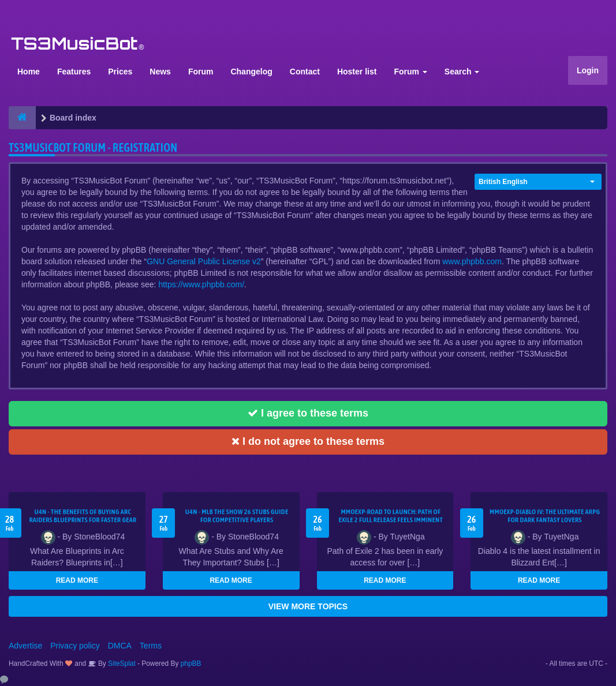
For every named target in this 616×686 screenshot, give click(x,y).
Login (588, 70)
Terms (151, 646)
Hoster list (357, 72)
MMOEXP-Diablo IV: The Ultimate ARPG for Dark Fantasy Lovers (545, 516)
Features (74, 72)
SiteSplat (121, 663)
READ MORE (77, 580)
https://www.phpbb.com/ (201, 284)
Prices (120, 72)
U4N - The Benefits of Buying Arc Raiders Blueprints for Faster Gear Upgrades (83, 520)
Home (29, 72)
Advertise (25, 646)
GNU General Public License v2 (204, 261)
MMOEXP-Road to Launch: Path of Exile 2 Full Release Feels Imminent (391, 516)
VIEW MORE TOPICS (308, 606)
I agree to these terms (308, 413)
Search (462, 72)
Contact (305, 72)
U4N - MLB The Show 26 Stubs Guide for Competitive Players (237, 516)
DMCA (120, 646)
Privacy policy (75, 646)
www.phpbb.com (472, 261)
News (160, 72)
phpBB (191, 663)
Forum (201, 72)
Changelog (251, 72)
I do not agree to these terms (308, 441)
